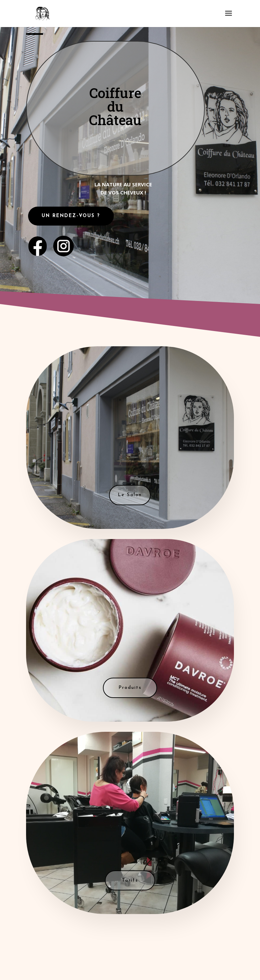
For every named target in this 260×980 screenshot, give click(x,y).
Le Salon (130, 495)
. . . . (38, 242)
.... (63, 243)
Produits (130, 688)
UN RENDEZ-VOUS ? (71, 216)
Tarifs (130, 880)
